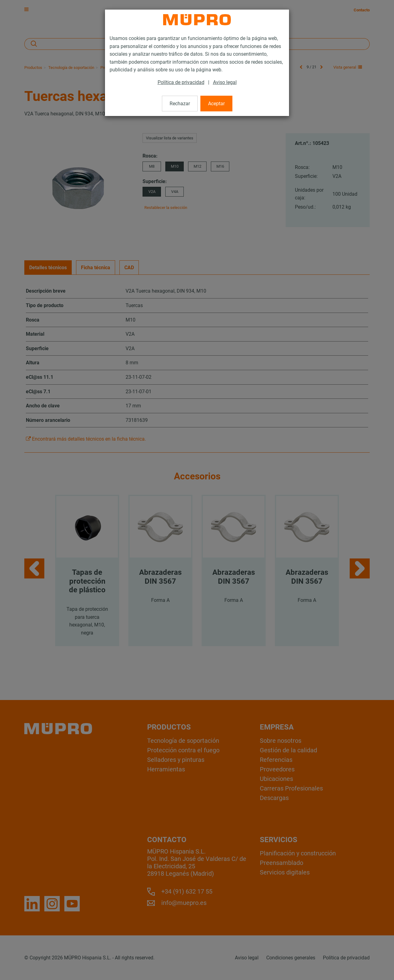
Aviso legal (225, 82)
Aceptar (216, 104)
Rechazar (180, 104)
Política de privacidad (181, 82)
